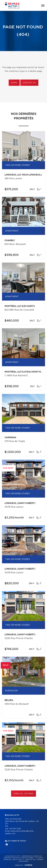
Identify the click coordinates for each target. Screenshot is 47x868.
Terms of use (30, 860)
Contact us (29, 83)
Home (14, 83)
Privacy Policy (18, 860)
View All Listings (23, 794)
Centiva (28, 865)
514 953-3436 (15, 829)
